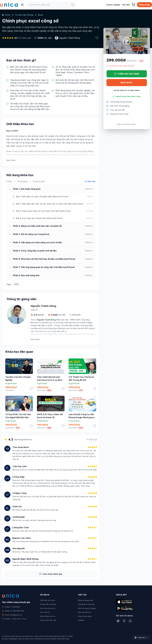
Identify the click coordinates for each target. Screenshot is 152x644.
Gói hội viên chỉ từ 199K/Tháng (127, 90)
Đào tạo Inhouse (85, 612)
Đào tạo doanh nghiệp (87, 608)
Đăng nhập (144, 5)
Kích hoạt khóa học (48, 608)
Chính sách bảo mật (48, 620)
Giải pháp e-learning (86, 604)
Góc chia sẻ (45, 612)
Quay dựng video (85, 616)
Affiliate (81, 620)
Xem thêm (11, 160)
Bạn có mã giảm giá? (127, 124)
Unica (6, 15)
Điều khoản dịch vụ (48, 616)
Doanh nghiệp (113, 5)
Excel (41, 15)
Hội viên (126, 5)
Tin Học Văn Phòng (24, 15)
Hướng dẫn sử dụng (48, 604)
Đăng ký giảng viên (86, 600)
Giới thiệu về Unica (48, 600)
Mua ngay (127, 83)
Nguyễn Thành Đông (70, 38)
